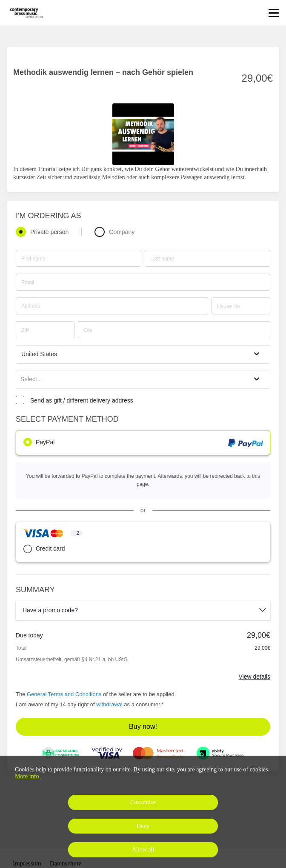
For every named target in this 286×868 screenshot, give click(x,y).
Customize (143, 802)
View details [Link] (255, 677)
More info (27, 776)
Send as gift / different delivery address (82, 400)
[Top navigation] (274, 13)
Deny (143, 826)
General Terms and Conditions (64, 694)
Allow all (143, 849)
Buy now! (143, 727)
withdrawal (109, 704)
